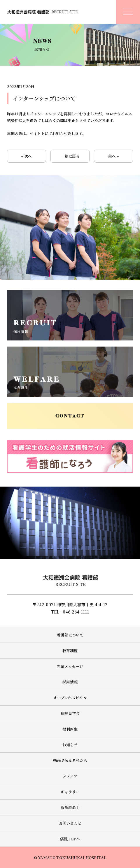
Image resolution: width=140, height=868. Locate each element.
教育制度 (70, 651)
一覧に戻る (70, 156)
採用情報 (70, 682)
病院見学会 (70, 713)
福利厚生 (70, 729)
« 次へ (26, 156)
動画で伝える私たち (70, 760)
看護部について (70, 635)
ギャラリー (70, 792)
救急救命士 (70, 807)
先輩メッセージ (70, 666)
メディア (70, 776)
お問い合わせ (70, 823)
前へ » (114, 156)
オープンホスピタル (70, 698)
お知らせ (70, 745)
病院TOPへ (70, 839)
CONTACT (70, 416)
